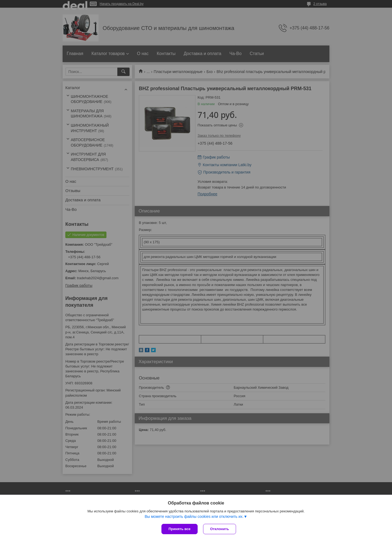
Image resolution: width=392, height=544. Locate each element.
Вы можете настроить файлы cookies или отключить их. (194, 516)
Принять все (180, 529)
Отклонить (220, 529)
